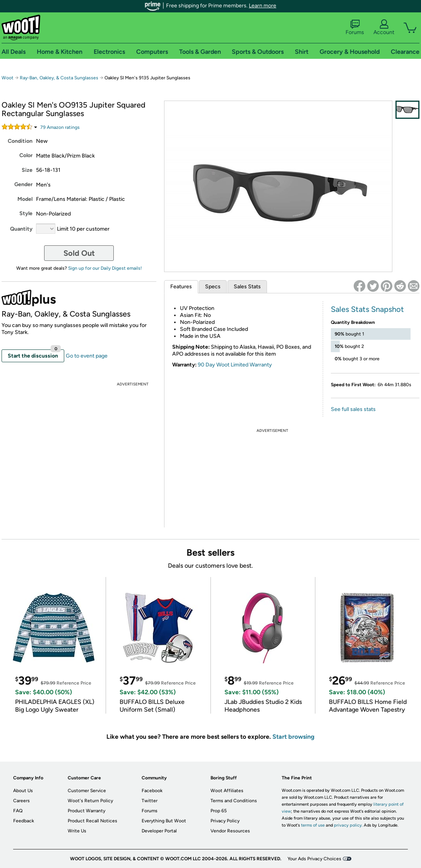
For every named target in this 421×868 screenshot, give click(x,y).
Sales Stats (247, 287)
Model (25, 199)
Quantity (21, 229)
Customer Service (87, 791)
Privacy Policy (225, 821)
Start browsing (294, 737)
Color (26, 155)
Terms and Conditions (234, 801)
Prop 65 (219, 811)
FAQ (18, 811)
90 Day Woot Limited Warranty (235, 365)
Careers (21, 801)
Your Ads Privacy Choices (314, 859)
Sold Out (79, 253)
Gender (23, 184)
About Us (23, 791)
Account (384, 27)
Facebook (152, 791)
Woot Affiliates (227, 791)
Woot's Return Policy (90, 801)
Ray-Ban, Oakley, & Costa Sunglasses (59, 78)
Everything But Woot (164, 821)
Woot (8, 78)
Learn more (263, 6)
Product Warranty (86, 811)
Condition (20, 141)
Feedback (24, 821)
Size (27, 170)
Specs (213, 287)
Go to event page (87, 356)
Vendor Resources (230, 831)
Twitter (150, 801)
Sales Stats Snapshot (367, 309)
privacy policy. (348, 825)
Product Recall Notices (92, 821)
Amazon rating (60, 127)
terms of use (313, 825)
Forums (355, 27)
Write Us (77, 831)
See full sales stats (353, 409)
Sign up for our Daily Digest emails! (105, 268)
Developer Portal (159, 831)
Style (26, 213)
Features (181, 287)
